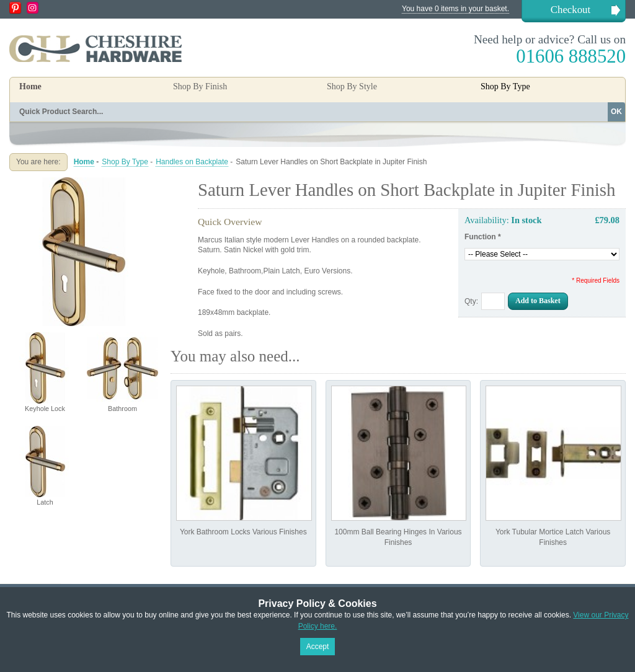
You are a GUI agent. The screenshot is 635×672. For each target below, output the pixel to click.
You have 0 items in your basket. (455, 9)
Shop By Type (125, 162)
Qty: (471, 301)
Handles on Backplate (192, 162)
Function (483, 237)
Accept (318, 647)
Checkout (571, 10)
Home (30, 86)
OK (616, 112)
